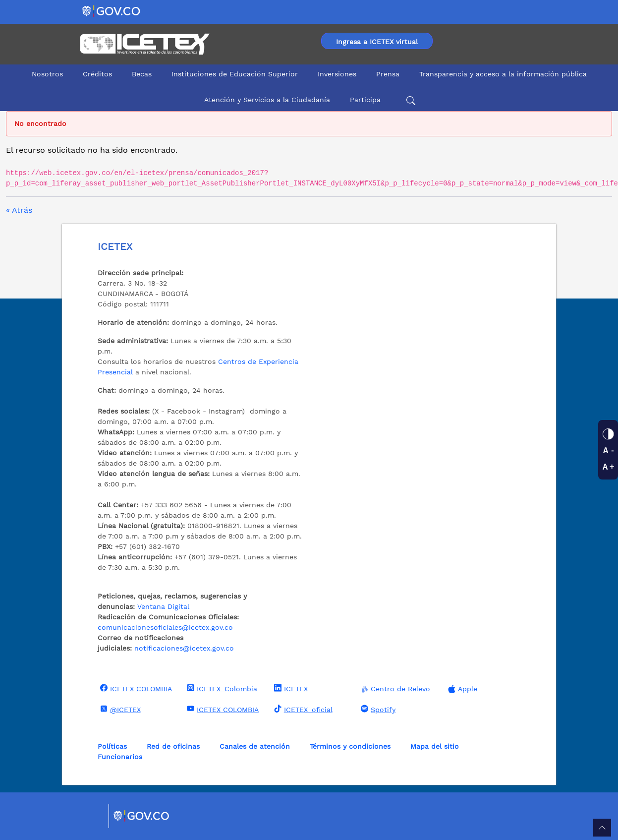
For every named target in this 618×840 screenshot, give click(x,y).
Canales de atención (255, 746)
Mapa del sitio (435, 746)
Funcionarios (120, 757)
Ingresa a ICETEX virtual (377, 42)
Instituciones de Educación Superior (235, 74)
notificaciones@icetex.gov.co (184, 648)
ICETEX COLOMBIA (135, 688)
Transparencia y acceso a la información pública (503, 74)
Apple (461, 689)
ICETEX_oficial (302, 709)
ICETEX (290, 688)
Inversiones (337, 74)
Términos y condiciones (350, 746)
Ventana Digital (163, 606)
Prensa (388, 74)
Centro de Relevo (394, 689)
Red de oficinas (173, 746)
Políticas (112, 746)
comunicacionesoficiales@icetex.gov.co (165, 627)
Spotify (377, 709)
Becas (142, 74)
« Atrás (19, 210)
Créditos (97, 74)
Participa (365, 100)
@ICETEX (119, 709)
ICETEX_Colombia (221, 688)
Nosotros (47, 74)
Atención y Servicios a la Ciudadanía (267, 100)
